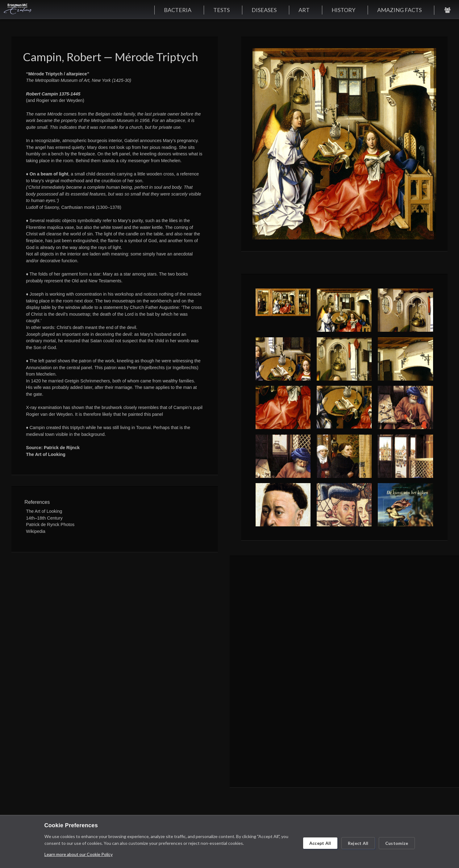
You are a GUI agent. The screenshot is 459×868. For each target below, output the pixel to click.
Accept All (320, 843)
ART (304, 10)
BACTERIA (178, 10)
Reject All (358, 843)
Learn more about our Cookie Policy (79, 854)
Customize (397, 843)
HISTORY (343, 10)
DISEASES (264, 10)
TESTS (221, 10)
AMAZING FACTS (399, 10)
